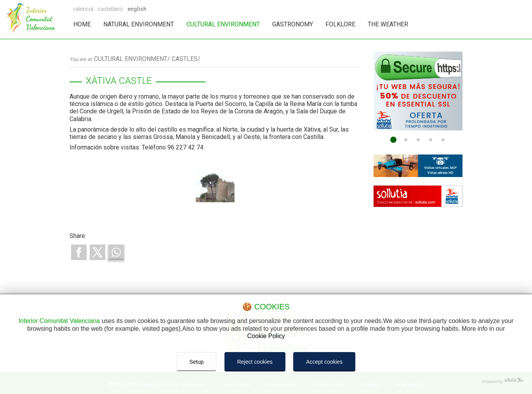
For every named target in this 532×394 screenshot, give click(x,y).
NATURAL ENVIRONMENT (139, 24)
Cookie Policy (266, 336)
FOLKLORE (340, 24)
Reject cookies (255, 362)
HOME (82, 24)
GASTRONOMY (293, 24)
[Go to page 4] (431, 140)
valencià (83, 9)
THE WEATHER (388, 24)
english (137, 9)
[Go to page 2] (406, 140)
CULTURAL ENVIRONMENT (223, 24)
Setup (197, 362)
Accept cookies (324, 362)
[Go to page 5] (443, 140)
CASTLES (185, 59)
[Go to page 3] (418, 140)
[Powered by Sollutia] (266, 382)
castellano (110, 9)
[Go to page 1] (393, 140)
